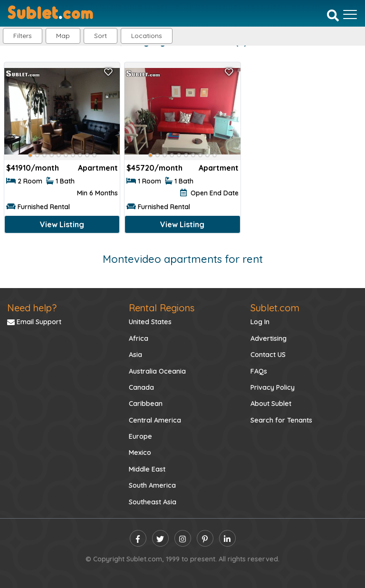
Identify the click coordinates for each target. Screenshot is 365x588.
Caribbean (146, 404)
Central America (155, 420)
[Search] (333, 15)
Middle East (147, 469)
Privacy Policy (273, 387)
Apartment (98, 168)
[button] (147, 36)
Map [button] (63, 36)
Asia (135, 355)
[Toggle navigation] (350, 14)
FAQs (259, 371)
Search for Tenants (281, 420)
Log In (260, 322)
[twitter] (160, 538)
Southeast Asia (153, 502)
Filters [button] (23, 36)
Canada (141, 387)
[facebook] (138, 538)
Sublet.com (275, 308)
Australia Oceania (157, 371)
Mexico (140, 453)
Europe (140, 436)
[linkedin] (227, 538)
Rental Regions (162, 308)
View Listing (62, 224)
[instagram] (183, 538)
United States (150, 322)
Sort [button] (101, 36)
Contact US (268, 355)
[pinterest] (205, 538)
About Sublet (271, 404)
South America (152, 485)
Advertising (269, 338)
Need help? (32, 308)
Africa (139, 338)
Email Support (34, 322)
